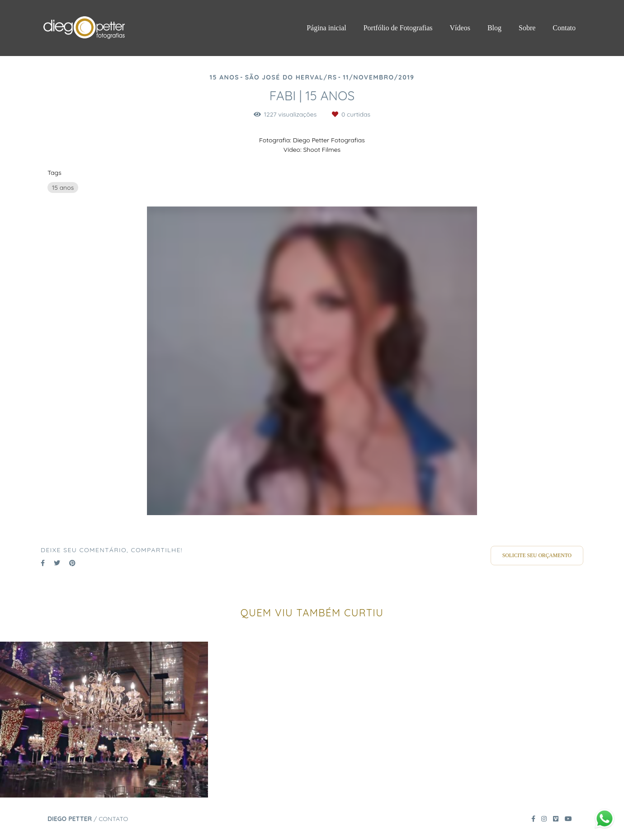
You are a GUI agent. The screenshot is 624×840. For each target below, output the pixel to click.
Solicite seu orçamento (537, 556)
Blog (494, 28)
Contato (564, 28)
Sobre (527, 28)
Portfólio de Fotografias (398, 28)
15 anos (63, 188)
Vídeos (460, 28)
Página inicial (326, 28)
